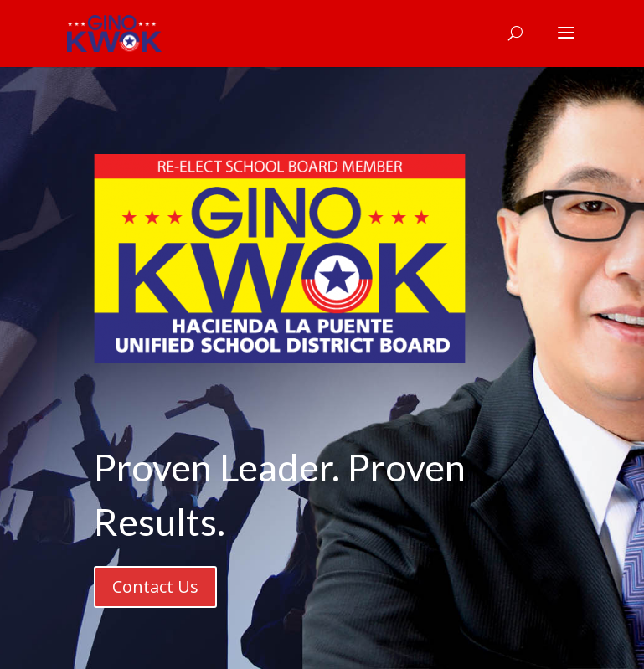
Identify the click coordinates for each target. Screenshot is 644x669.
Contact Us (155, 587)
